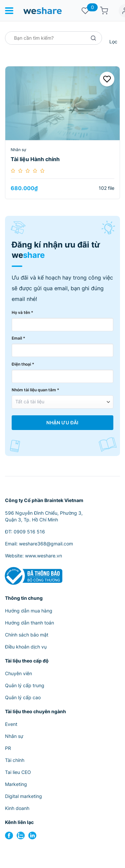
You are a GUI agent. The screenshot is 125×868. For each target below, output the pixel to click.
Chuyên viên (18, 673)
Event (11, 724)
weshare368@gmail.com (46, 544)
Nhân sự (18, 150)
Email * (18, 338)
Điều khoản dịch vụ (26, 647)
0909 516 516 (29, 532)
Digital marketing (23, 796)
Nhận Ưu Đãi (62, 423)
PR (8, 748)
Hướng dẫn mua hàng (29, 611)
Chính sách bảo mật (27, 635)
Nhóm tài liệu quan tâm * (35, 390)
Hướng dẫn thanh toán (29, 623)
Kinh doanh (17, 808)
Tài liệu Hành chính (35, 159)
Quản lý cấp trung (25, 685)
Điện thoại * (23, 364)
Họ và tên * (22, 312)
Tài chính (15, 760)
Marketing (16, 784)
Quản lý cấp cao (23, 697)
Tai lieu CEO (18, 772)
